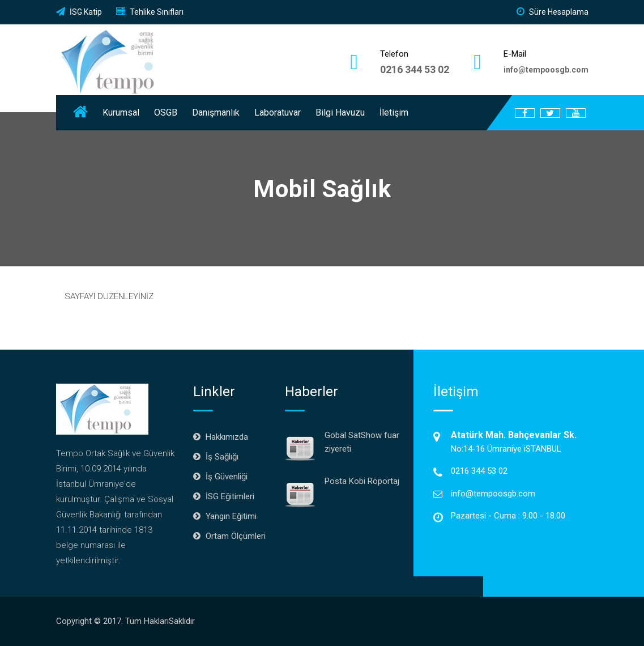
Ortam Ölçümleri (236, 536)
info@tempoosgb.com (493, 494)
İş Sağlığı (222, 457)
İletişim (394, 112)
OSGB (166, 112)
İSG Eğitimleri (230, 496)
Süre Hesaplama (553, 12)
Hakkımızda (227, 437)
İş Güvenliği (227, 477)
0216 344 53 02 (415, 69)
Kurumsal (121, 112)
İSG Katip (79, 12)
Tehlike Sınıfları (150, 12)
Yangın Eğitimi (231, 516)
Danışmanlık (216, 112)
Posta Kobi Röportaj (362, 481)
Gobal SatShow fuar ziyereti (362, 442)
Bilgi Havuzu (340, 112)
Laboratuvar (278, 112)
